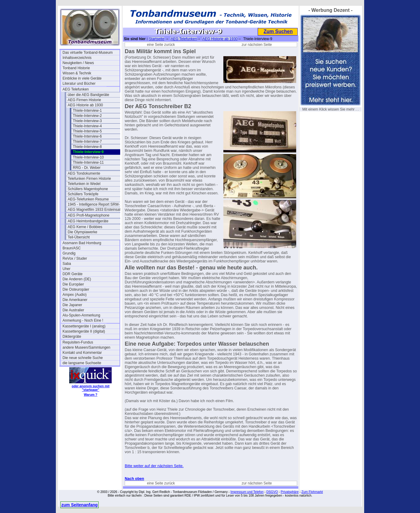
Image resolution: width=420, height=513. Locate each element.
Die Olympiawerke (82, 232)
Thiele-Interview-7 (87, 142)
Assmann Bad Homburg (82, 243)
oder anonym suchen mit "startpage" (90, 388)
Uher (66, 269)
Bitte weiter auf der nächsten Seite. (154, 466)
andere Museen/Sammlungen (86, 347)
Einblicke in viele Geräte (82, 78)
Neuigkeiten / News (78, 63)
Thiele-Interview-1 (87, 111)
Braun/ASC (72, 248)
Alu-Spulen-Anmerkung (81, 315)
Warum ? (91, 395)
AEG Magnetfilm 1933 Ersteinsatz (95, 210)
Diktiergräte (72, 337)
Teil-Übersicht (79, 237)
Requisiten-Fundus (78, 342)
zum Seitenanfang (80, 505)
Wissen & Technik (77, 73)
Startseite (156, 39)
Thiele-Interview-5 (87, 131)
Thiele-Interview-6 (87, 136)
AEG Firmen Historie (84, 100)
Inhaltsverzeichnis (77, 58)
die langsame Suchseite (82, 363)
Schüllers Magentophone (88, 189)
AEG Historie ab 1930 (85, 105)
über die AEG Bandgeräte (88, 95)
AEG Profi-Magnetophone (88, 215)
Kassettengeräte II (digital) (84, 331)
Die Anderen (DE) (77, 279)
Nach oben (134, 479)
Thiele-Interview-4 (87, 126)
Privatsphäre (290, 492)
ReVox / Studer (75, 258)
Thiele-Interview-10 (88, 157)
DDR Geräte (73, 274)
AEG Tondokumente (84, 173)
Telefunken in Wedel (84, 184)
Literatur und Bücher (79, 84)
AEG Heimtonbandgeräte (88, 221)
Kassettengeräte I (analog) (84, 326)
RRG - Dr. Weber (87, 168)
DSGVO (272, 492)
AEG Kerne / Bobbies (85, 227)
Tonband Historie (76, 68)
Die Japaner (72, 305)
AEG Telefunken (76, 89)
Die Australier (73, 310)
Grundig (69, 253)
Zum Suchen (278, 31)
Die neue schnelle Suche (83, 358)
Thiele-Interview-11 (88, 162)
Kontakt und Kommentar (82, 353)
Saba (67, 264)
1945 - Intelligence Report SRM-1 (95, 204)
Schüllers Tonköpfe (83, 194)
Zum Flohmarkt (312, 492)
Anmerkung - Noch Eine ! (83, 320)
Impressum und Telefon (247, 492)
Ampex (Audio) (75, 295)
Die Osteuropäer (76, 289)
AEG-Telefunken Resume (88, 199)
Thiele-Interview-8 (87, 147)
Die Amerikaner (75, 300)
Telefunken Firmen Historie (89, 179)
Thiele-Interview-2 (87, 116)
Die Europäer (73, 284)
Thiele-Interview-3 (87, 121)
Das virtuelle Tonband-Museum (88, 53)
